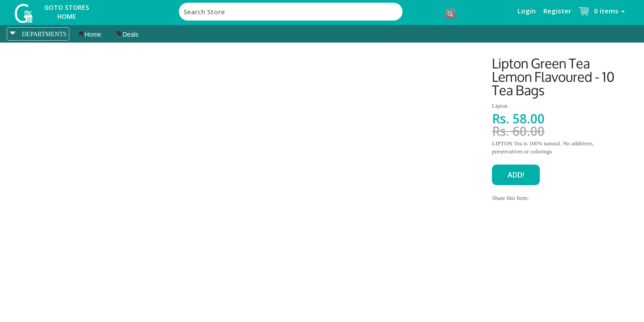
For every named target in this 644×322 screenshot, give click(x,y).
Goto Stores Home (67, 12)
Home (90, 34)
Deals (127, 34)
